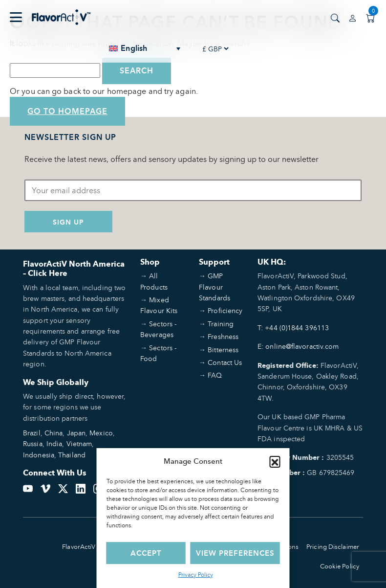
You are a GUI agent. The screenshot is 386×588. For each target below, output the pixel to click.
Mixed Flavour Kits (159, 305)
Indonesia (39, 455)
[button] (275, 461)
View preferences (235, 553)
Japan (76, 433)
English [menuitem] (134, 48)
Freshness (223, 336)
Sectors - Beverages (158, 329)
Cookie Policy (340, 566)
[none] (145, 48)
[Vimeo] (45, 487)
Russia (33, 443)
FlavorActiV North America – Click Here (74, 269)
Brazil (32, 433)
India (54, 443)
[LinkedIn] (81, 487)
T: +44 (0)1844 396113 (293, 328)
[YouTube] (28, 487)
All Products (154, 281)
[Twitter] (63, 487)
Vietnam (79, 443)
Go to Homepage (67, 111)
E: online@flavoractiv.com (298, 346)
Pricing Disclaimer (333, 547)
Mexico (101, 433)
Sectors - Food (158, 353)
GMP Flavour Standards (214, 287)
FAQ (215, 375)
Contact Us (225, 362)
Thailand (72, 455)
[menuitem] (145, 48)
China (54, 433)
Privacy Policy (196, 575)
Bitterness (223, 350)
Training (221, 324)
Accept (146, 553)
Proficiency (225, 310)
